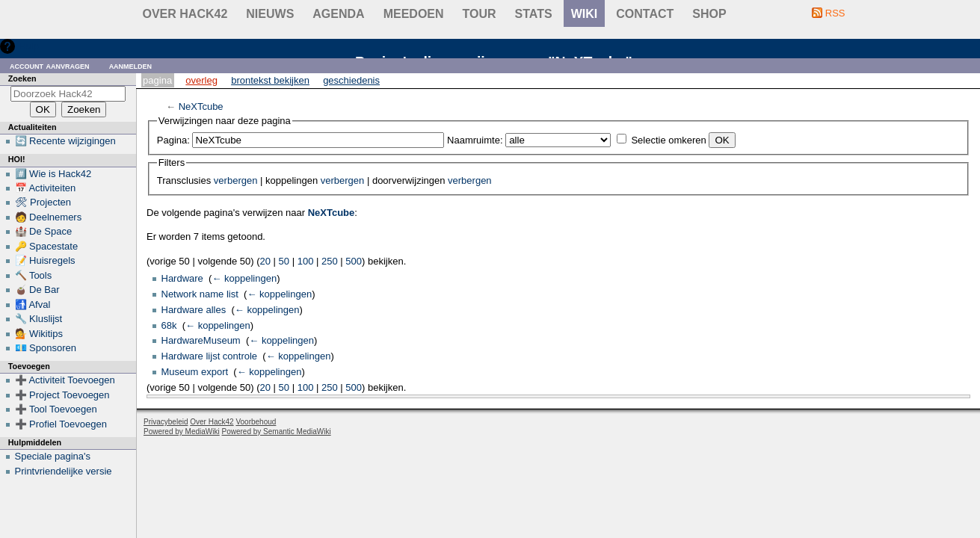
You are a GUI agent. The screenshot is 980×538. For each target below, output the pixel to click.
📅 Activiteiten (46, 188)
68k (169, 325)
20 (265, 261)
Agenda (338, 14)
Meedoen (414, 14)
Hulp (29, 46)
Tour (480, 14)
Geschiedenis (351, 80)
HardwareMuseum (201, 340)
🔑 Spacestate (47, 246)
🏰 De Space (44, 231)
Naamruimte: (475, 140)
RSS (835, 13)
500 (354, 261)
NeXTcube (201, 106)
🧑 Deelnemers (49, 217)
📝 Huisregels (45, 260)
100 (306, 261)
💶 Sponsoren (46, 348)
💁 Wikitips (39, 334)
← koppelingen (244, 278)
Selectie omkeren (668, 140)
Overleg (201, 80)
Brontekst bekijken (270, 80)
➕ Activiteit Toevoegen (65, 380)
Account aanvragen (50, 65)
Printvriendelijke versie (64, 471)
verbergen (236, 180)
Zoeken (22, 78)
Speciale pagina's (53, 456)
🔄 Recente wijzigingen (65, 141)
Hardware (182, 278)
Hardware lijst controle (210, 356)
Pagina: (173, 140)
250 (330, 261)
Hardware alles (194, 310)
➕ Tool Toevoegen (56, 409)
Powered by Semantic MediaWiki (277, 432)
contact (645, 14)
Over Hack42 (185, 14)
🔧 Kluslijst (39, 319)
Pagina (157, 80)
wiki (585, 14)
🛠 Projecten (43, 202)
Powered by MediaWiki (182, 432)
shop (709, 14)
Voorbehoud (256, 422)
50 (284, 261)
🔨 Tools (34, 275)
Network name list (200, 294)
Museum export (195, 372)
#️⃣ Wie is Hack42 (53, 174)
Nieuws (270, 14)
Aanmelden (131, 65)
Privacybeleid (166, 422)
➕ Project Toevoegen (62, 395)
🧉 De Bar (37, 290)
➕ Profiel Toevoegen (61, 424)
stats (534, 14)
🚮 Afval (33, 304)
